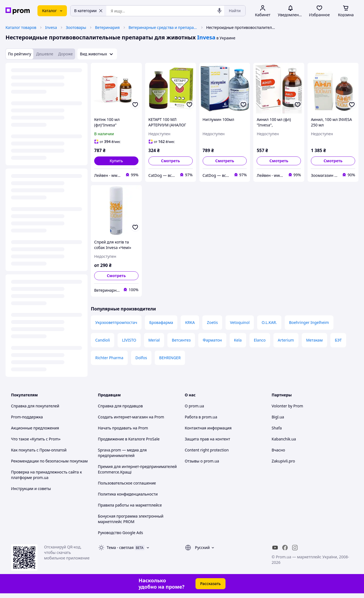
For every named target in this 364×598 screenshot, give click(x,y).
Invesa (51, 27)
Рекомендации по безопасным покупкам (49, 461)
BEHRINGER (170, 358)
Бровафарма (161, 322)
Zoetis (212, 322)
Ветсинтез (181, 340)
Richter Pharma (109, 358)
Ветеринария (107, 27)
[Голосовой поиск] (219, 11)
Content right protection (207, 450)
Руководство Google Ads (121, 533)
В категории (88, 11)
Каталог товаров (21, 27)
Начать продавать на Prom (123, 428)
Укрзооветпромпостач (116, 322)
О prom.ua (194, 406)
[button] (116, 161)
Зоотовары (76, 27)
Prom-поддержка (27, 417)
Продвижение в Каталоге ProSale (129, 439)
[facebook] (285, 548)
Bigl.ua (278, 417)
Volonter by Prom (287, 406)
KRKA (190, 322)
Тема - (120, 547)
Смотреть (171, 161)
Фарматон (212, 340)
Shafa (277, 428)
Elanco (260, 340)
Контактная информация (208, 428)
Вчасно (279, 450)
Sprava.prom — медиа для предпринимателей (122, 453)
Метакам (314, 340)
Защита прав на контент (207, 439)
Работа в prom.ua (201, 417)
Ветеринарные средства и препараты (163, 27)
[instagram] (295, 548)
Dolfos (141, 358)
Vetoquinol (240, 322)
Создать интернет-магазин (123, 417)
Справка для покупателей (35, 406)
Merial (154, 340)
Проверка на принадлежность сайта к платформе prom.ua (46, 475)
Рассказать (210, 584)
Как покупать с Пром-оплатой (39, 450)
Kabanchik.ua (284, 439)
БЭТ (338, 340)
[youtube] (275, 548)
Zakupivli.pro (283, 461)
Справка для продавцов (120, 406)
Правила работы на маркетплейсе (130, 505)
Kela (238, 340)
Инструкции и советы (31, 489)
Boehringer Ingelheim (309, 322)
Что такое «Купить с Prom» (36, 439)
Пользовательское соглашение (127, 483)
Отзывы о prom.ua (202, 461)
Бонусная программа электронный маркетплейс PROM (131, 519)
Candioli (103, 340)
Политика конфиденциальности (128, 494)
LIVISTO (129, 340)
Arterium (286, 340)
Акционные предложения (35, 428)
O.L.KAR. (269, 322)
